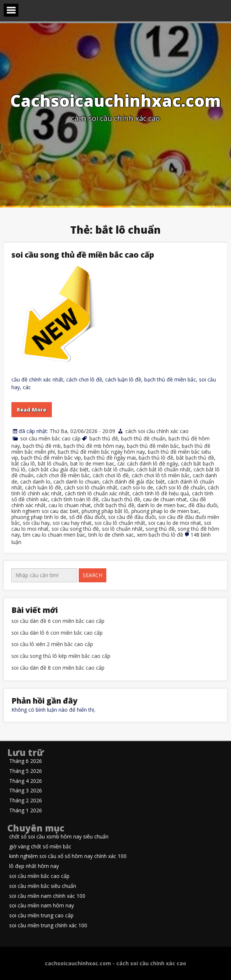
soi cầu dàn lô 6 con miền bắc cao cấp (57, 633)
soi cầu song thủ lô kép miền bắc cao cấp (61, 656)
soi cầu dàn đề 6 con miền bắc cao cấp (58, 621)
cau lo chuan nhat (70, 505)
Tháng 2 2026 (26, 801)
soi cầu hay (36, 523)
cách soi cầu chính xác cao (157, 431)
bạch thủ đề (104, 438)
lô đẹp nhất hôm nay (34, 866)
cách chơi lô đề (111, 475)
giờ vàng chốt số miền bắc (40, 847)
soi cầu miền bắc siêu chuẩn (43, 886)
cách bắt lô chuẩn (113, 469)
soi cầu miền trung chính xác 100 (48, 926)
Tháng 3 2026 (26, 791)
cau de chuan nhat (165, 499)
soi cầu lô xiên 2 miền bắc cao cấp (52, 644)
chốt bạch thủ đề (114, 505)
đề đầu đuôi (203, 505)
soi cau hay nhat (72, 523)
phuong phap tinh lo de (39, 517)
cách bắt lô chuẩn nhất (164, 469)
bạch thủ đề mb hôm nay (94, 446)
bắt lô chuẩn (53, 463)
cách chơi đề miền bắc (63, 475)
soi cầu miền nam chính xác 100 (47, 896)
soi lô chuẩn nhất (122, 529)
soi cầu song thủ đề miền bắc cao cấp (83, 255)
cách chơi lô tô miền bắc (161, 475)
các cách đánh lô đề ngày (148, 463)
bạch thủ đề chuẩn (143, 438)
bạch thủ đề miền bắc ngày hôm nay (101, 452)
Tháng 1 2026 (26, 811)
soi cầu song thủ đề (75, 529)
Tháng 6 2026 (26, 761)
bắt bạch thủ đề (195, 458)
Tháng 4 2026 (26, 781)
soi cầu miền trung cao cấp (41, 916)
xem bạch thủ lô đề (160, 535)
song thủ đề (160, 529)
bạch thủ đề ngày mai (110, 458)
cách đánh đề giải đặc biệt (134, 482)
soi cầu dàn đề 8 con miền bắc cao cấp (58, 668)
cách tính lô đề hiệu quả (161, 493)
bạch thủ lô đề (156, 458)
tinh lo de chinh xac (111, 535)
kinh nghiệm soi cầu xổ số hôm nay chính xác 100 (68, 856)
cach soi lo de (137, 487)
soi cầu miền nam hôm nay (42, 906)
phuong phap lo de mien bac (165, 511)
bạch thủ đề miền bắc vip (51, 458)
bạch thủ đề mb (42, 446)
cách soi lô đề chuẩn (180, 487)
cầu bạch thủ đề (121, 499)
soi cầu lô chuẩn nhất (120, 523)
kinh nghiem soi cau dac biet (45, 511)
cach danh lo (35, 482)
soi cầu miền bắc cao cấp (50, 438)
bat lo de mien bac (92, 463)
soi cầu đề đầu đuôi (132, 517)
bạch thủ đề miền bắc (153, 446)
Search (93, 575)
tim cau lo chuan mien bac (54, 535)
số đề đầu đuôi (87, 517)
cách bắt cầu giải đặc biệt (58, 469)
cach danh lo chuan (76, 482)
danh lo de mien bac (161, 505)
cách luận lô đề (43, 487)
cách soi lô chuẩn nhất (91, 487)
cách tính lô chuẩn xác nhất (97, 493)
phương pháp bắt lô (105, 511)
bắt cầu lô (23, 463)
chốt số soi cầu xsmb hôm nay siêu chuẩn (59, 837)
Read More (32, 410)
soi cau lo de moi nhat (175, 523)
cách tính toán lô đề (75, 499)
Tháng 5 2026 (26, 771)
